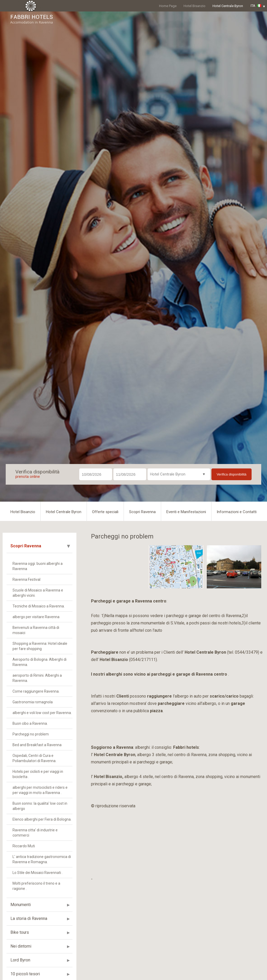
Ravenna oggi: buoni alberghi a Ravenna (38, 566)
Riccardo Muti (24, 846)
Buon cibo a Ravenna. (30, 723)
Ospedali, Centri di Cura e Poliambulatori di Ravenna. (34, 758)
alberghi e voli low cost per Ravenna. (42, 713)
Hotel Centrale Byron (228, 6)
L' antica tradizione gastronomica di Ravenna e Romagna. (42, 859)
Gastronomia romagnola (33, 702)
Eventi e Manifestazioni (186, 512)
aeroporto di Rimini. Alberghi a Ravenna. (37, 678)
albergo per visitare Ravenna (36, 617)
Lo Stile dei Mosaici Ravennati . (38, 873)
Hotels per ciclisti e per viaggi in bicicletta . (38, 774)
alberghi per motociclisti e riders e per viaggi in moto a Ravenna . (40, 790)
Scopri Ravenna (142, 512)
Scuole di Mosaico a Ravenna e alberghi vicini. (38, 593)
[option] (118, 567)
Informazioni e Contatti (237, 512)
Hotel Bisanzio (195, 6)
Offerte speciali (105, 512)
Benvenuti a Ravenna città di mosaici (36, 630)
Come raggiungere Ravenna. (36, 691)
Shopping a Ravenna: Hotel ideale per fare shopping (40, 646)
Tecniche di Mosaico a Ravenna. (39, 606)
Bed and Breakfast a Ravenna (37, 745)
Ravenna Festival (26, 579)
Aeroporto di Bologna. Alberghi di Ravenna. (40, 662)
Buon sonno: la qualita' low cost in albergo (40, 806)
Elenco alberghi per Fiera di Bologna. (42, 819)
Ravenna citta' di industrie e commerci (35, 833)
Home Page (168, 6)
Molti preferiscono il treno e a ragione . (36, 886)
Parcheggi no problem (31, 734)
